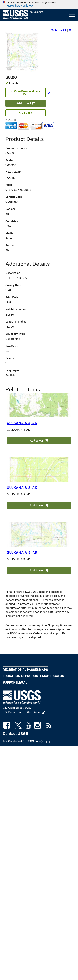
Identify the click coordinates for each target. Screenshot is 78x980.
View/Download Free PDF (26, 92)
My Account (59, 30)
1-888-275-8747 (13, 741)
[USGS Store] (36, 15)
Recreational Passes (21, 670)
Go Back (26, 113)
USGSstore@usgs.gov (40, 741)
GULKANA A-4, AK (22, 423)
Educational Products (22, 676)
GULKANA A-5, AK (22, 553)
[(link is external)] (27, 94)
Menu (72, 15)
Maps (43, 670)
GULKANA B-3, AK (22, 488)
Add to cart (26, 103)
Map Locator (53, 676)
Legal (22, 682)
